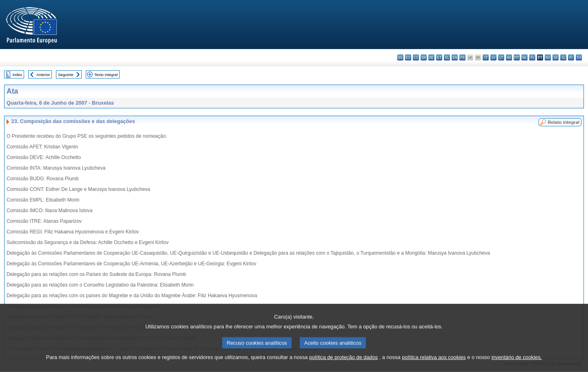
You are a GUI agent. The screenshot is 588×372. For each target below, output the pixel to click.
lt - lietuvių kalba (501, 57)
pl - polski (532, 57)
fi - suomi (571, 57)
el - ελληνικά (447, 57)
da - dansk (424, 57)
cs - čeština (416, 57)
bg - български (400, 57)
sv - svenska (579, 57)
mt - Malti (517, 57)
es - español (408, 57)
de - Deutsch (431, 57)
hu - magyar (509, 57)
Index (17, 75)
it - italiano (486, 57)
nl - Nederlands (525, 57)
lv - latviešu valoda (493, 57)
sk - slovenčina (556, 57)
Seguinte (66, 75)
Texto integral (106, 75)
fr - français (462, 57)
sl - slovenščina (563, 57)
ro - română (548, 57)
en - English (455, 57)
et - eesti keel (439, 57)
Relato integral (563, 122)
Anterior (43, 75)
